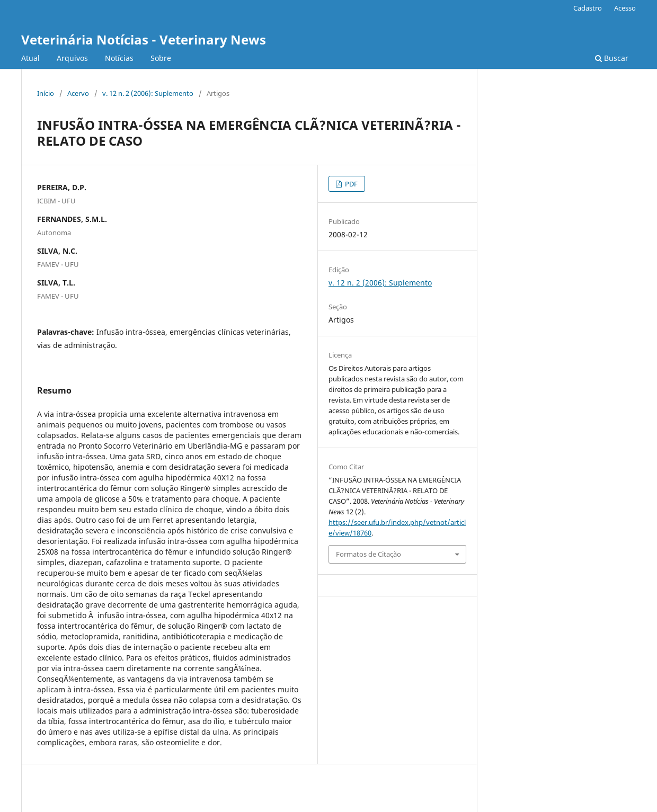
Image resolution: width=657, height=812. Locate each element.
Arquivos (72, 58)
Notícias (119, 58)
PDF (350, 184)
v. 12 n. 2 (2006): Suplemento (148, 93)
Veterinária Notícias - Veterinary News (144, 39)
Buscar (612, 58)
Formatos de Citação (369, 554)
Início (46, 93)
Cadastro (588, 8)
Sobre (161, 58)
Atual (30, 58)
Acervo (78, 93)
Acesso (625, 8)
